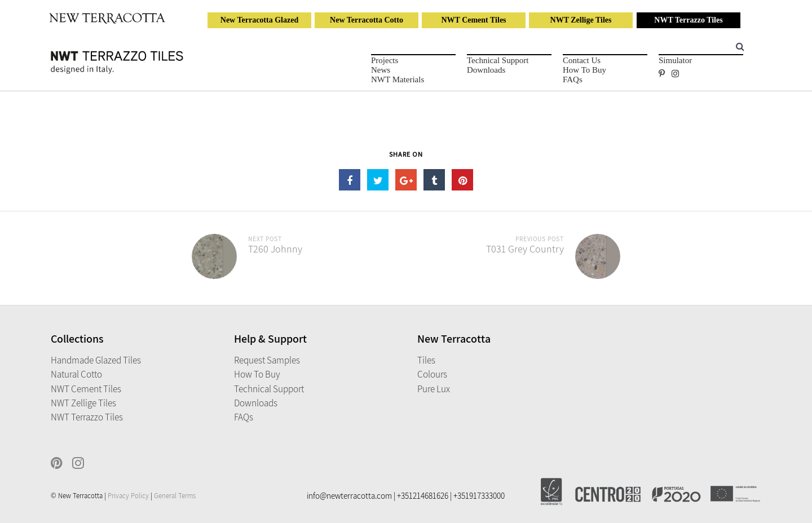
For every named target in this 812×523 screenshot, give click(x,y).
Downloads (486, 70)
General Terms (175, 496)
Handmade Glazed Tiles (96, 360)
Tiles (426, 360)
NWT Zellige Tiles (581, 20)
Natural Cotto (76, 374)
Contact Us (582, 60)
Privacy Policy (128, 496)
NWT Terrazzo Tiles (688, 20)
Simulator (675, 60)
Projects (385, 60)
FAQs (573, 79)
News (381, 70)
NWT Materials (398, 79)
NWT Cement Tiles (473, 20)
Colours (432, 374)
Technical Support (498, 60)
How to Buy (584, 70)
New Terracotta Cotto (367, 20)
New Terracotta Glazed (259, 20)
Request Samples (267, 360)
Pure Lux (434, 389)
